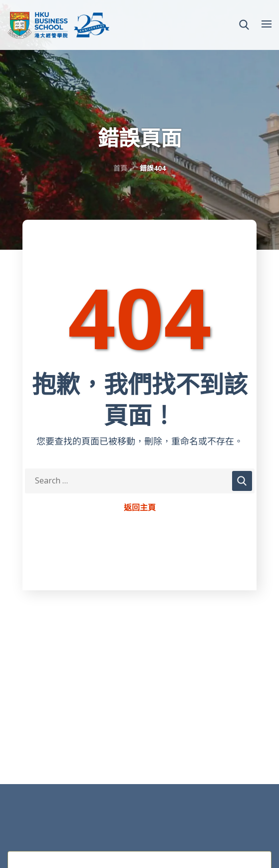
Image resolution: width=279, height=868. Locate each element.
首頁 (120, 168)
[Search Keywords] (140, 481)
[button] (244, 25)
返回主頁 (140, 508)
